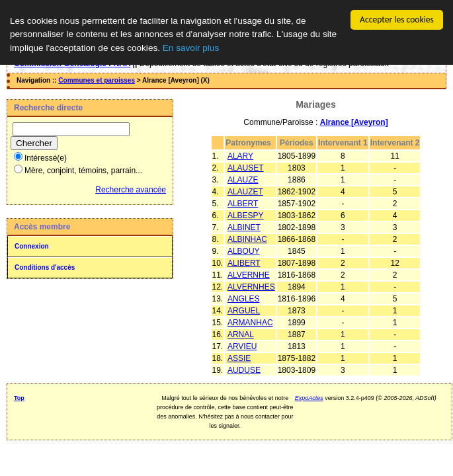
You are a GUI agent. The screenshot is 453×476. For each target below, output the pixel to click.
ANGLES (244, 299)
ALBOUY (244, 251)
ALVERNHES (251, 287)
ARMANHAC (250, 323)
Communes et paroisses (97, 80)
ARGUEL (244, 311)
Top (19, 398)
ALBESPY (246, 216)
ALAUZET (245, 192)
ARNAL (241, 335)
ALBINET (244, 227)
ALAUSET (246, 168)
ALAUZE (243, 180)
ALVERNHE (249, 275)
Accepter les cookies (397, 20)
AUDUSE (244, 370)
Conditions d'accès (45, 267)
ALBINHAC (247, 239)
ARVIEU (242, 346)
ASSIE (239, 358)
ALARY (240, 156)
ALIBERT (244, 263)
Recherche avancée (131, 190)
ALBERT (243, 204)
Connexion (32, 246)
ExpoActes (309, 398)
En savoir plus (191, 48)
